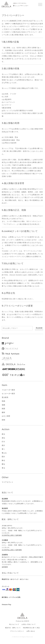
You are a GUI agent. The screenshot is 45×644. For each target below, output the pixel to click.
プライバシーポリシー (17, 631)
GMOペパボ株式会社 (13, 24)
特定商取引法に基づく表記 (31, 628)
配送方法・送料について (13, 628)
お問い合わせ (31, 631)
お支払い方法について (29, 624)
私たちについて (14, 624)
